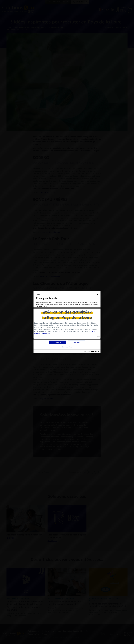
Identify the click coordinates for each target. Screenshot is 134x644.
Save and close (67, 347)
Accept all (58, 342)
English (39, 294)
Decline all (76, 342)
